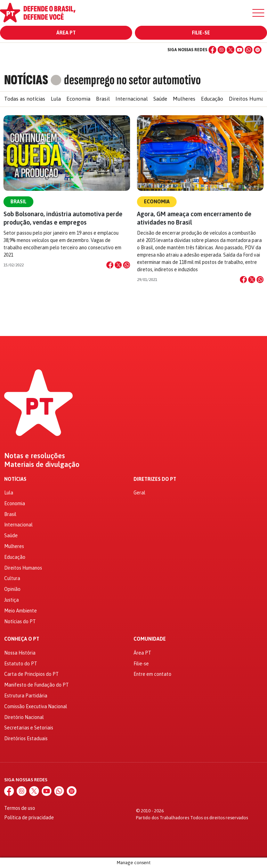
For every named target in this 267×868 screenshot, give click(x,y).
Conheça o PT (22, 639)
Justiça (11, 600)
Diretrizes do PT (155, 479)
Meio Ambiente (21, 611)
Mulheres (184, 99)
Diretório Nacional (24, 717)
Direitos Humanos (23, 568)
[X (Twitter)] (230, 50)
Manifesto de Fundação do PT (37, 685)
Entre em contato (152, 674)
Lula (56, 99)
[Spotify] (258, 50)
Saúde (160, 99)
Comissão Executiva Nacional (36, 706)
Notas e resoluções (35, 456)
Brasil (103, 99)
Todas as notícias (25, 99)
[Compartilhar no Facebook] (110, 265)
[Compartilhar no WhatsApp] (127, 265)
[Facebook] (212, 50)
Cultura (12, 578)
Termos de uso (20, 808)
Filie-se (201, 33)
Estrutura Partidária (26, 696)
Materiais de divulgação (42, 464)
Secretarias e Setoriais (29, 728)
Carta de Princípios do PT (31, 674)
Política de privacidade (29, 818)
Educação (212, 99)
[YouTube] (240, 50)
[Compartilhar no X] (118, 265)
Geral (139, 493)
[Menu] (258, 13)
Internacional (132, 99)
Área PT (66, 33)
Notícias (15, 479)
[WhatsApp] (249, 50)
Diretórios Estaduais (26, 738)
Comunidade (150, 639)
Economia (78, 99)
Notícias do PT (20, 621)
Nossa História (20, 653)
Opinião (12, 589)
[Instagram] (221, 50)
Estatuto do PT (21, 664)
